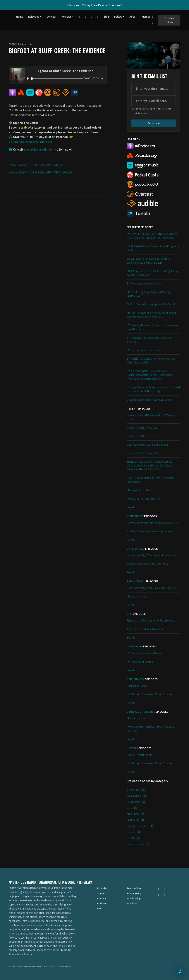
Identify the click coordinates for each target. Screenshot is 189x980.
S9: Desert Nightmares (140, 662)
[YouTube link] (79, 17)
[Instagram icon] (158, 889)
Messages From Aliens (140, 490)
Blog (106, 17)
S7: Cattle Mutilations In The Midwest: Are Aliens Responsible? (151, 361)
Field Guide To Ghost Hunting (143, 499)
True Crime (135, 646)
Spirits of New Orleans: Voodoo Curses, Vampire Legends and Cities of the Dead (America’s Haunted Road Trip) (150, 466)
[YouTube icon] (165, 895)
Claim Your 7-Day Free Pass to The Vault (95, 5)
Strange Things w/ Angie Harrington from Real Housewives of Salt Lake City (153, 389)
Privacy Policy (169, 20)
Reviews (66, 17)
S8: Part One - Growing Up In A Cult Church (151, 304)
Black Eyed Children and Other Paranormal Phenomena (151, 480)
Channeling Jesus (137, 686)
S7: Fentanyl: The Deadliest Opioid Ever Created (149, 340)
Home (20, 17)
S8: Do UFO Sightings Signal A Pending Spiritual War (149, 294)
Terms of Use (134, 888)
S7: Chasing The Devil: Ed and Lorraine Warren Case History (153, 327)
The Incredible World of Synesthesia (148, 564)
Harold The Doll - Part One (142, 436)
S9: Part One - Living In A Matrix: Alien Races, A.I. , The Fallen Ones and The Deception (152, 236)
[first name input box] (154, 89)
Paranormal (136, 581)
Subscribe (154, 123)
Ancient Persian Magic (139, 755)
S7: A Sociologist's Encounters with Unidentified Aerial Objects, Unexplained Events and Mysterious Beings (150, 375)
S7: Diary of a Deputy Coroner (144, 350)
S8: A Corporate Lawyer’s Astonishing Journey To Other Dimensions (153, 273)
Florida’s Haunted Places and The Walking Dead (151, 417)
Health (134, 838)
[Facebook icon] (171, 889)
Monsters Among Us (138, 597)
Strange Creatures (141, 712)
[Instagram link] (98, 17)
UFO (130, 614)
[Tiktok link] (92, 17)
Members (147, 17)
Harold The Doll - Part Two (142, 428)
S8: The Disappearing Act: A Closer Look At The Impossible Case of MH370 (151, 315)
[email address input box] (154, 101)
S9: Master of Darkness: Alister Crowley (150, 694)
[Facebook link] (85, 17)
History (133, 748)
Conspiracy (135, 516)
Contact (51, 17)
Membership (134, 899)
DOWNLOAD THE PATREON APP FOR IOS (36, 165)
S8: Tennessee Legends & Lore (144, 284)
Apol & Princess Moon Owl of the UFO (148, 629)
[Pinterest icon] (165, 889)
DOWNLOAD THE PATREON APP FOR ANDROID (40, 172)
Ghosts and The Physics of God (145, 453)
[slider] (57, 79)
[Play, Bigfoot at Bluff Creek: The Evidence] (28, 79)
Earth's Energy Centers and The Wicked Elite (152, 523)
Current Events (138, 845)
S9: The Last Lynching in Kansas (145, 653)
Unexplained (136, 549)
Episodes (34, 17)
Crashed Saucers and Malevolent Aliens (150, 400)
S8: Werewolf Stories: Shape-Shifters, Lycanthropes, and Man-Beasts (149, 261)
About (133, 17)
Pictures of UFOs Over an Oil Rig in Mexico (151, 621)
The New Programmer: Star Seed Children (147, 445)
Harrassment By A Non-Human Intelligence (151, 555)
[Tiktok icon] (158, 895)
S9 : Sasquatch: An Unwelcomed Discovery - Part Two (152, 729)
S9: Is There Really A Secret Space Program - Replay (153, 248)
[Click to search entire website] (152, 24)
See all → (132, 507)
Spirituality (136, 679)
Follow (118, 17)
